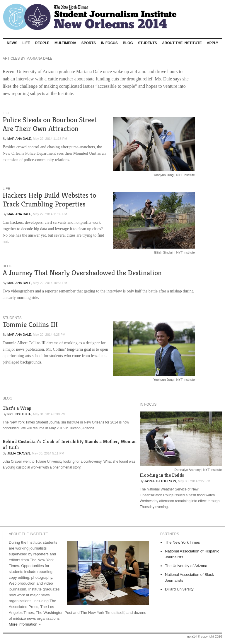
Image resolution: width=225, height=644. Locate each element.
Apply (213, 43)
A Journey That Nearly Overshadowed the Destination (82, 273)
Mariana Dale (19, 139)
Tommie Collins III (30, 324)
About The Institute (182, 43)
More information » (25, 624)
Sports (89, 43)
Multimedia (65, 43)
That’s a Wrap (17, 408)
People (42, 43)
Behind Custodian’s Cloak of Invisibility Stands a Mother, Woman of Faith (70, 444)
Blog (128, 43)
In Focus (109, 43)
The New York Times (182, 542)
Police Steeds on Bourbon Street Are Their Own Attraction (50, 124)
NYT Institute (19, 414)
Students (148, 43)
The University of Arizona (186, 566)
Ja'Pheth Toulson (160, 481)
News (12, 43)
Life (26, 43)
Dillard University (179, 589)
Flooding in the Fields (162, 475)
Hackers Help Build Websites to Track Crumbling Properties (49, 200)
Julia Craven (19, 453)
